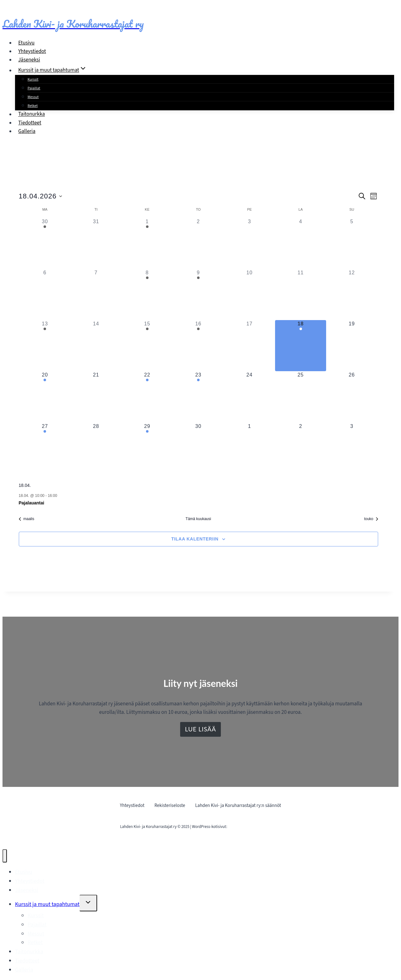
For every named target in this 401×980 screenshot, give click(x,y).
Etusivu (26, 43)
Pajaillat (34, 88)
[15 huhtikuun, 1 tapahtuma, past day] (147, 346)
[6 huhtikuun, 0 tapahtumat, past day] (45, 295)
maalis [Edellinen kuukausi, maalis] (27, 519)
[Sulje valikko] (5, 856)
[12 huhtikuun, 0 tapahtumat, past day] (352, 295)
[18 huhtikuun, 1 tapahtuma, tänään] (301, 346)
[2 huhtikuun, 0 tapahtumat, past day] (198, 243)
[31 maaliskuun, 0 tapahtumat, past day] (96, 243)
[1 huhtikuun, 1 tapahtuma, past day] (147, 243)
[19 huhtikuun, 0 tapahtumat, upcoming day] (352, 346)
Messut (33, 97)
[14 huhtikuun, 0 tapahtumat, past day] (96, 346)
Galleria (27, 131)
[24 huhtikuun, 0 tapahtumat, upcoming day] (250, 397)
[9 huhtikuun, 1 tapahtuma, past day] (198, 295)
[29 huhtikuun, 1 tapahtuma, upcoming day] (147, 448)
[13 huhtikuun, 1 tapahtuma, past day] (45, 346)
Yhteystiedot (32, 51)
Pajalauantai (32, 503)
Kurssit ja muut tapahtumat (47, 904)
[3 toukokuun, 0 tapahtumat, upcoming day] (352, 448)
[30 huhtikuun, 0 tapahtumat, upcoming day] (198, 448)
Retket (33, 106)
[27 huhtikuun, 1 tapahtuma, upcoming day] (45, 448)
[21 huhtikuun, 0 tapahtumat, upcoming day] (96, 397)
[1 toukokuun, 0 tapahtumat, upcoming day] (250, 448)
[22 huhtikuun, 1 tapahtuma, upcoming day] (147, 397)
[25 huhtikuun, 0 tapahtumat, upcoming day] (301, 397)
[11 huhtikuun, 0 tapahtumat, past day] (301, 295)
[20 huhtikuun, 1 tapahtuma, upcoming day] (45, 397)
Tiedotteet (30, 123)
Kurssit (33, 79)
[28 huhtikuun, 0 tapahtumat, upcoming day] (96, 448)
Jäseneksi (29, 60)
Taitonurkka (31, 114)
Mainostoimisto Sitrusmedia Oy (255, 827)
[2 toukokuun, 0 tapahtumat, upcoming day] (301, 448)
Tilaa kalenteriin (195, 539)
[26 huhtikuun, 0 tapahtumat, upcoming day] (352, 397)
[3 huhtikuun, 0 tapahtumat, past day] (250, 243)
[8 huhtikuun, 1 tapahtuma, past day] (147, 295)
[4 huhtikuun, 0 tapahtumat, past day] (301, 243)
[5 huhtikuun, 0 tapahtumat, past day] (352, 243)
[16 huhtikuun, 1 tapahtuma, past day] (198, 346)
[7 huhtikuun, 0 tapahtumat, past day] (96, 295)
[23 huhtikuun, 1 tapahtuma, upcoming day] (198, 397)
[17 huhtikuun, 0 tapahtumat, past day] (250, 346)
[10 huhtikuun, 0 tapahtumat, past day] (250, 295)
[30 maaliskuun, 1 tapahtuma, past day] (45, 243)
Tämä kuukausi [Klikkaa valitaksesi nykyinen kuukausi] (198, 519)
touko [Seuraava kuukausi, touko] (371, 519)
